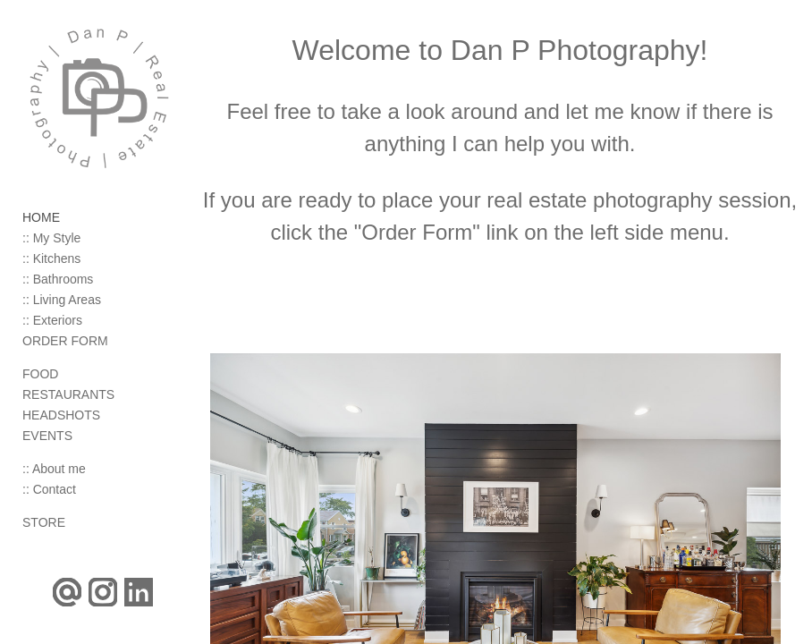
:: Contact (49, 489)
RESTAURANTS (68, 394)
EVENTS (47, 436)
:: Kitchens (51, 258)
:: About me (54, 469)
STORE (44, 522)
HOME (41, 217)
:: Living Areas (62, 300)
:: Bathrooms (58, 279)
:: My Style (51, 238)
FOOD (40, 374)
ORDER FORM (65, 341)
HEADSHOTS (61, 415)
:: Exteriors (52, 320)
